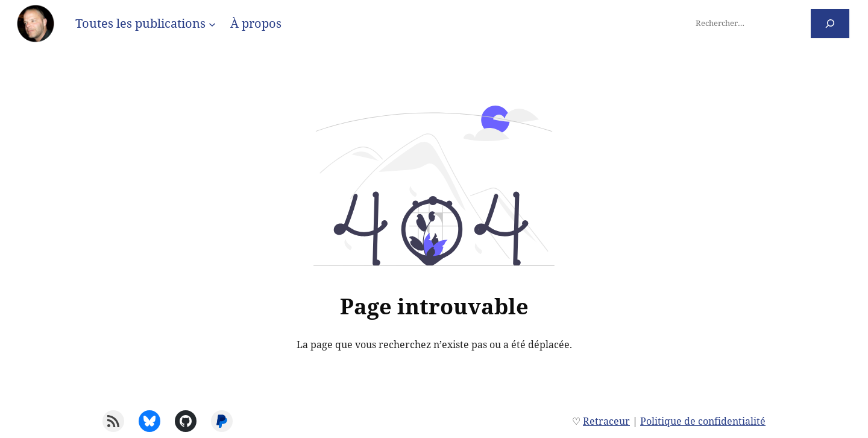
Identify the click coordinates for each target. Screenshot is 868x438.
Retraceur (606, 421)
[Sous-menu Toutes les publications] (212, 24)
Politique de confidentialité (703, 421)
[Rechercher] (830, 23)
